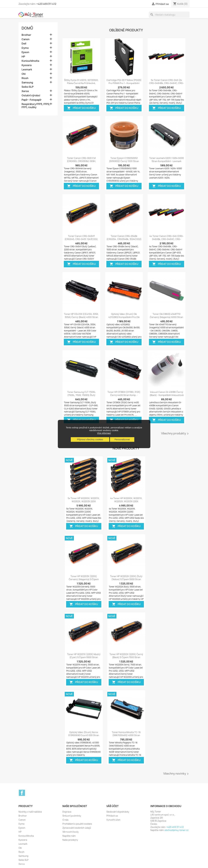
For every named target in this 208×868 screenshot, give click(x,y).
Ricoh (25, 78)
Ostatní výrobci (31, 96)
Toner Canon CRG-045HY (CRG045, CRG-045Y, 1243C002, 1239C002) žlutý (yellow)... (81, 239)
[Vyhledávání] (169, 15)
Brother (26, 35)
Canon (26, 39)
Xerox (25, 91)
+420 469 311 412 (46, 4)
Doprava (67, 812)
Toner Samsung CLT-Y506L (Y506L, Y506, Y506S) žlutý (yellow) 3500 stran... (81, 395)
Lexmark (27, 70)
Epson (25, 52)
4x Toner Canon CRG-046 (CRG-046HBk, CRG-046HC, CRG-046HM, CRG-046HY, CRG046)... (167, 239)
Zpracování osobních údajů (77, 828)
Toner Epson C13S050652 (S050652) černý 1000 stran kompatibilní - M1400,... (124, 161)
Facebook (22, 793)
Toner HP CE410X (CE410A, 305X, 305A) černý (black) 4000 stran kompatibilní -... (81, 317)
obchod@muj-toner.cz (176, 830)
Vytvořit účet (113, 820)
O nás (65, 820)
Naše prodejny (70, 840)
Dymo (25, 48)
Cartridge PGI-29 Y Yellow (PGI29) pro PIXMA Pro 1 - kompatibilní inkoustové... (124, 83)
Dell (24, 44)
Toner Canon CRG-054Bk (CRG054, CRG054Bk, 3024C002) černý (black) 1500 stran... (124, 239)
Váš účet (112, 806)
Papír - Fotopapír (32, 100)
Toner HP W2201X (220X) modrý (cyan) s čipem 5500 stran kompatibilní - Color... (84, 657)
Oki (24, 74)
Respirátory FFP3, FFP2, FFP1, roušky (36, 106)
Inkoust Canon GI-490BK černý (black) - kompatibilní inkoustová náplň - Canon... (167, 395)
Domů (27, 28)
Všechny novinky (176, 774)
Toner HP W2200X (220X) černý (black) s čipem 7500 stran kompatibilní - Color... (126, 657)
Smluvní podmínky (72, 816)
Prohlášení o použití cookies (77, 824)
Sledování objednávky (118, 812)
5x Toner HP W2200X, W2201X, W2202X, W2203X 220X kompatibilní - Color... (84, 501)
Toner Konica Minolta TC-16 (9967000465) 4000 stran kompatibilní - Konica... (126, 735)
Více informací (104, 433)
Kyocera (27, 65)
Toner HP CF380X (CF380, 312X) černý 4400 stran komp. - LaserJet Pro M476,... (124, 395)
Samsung (27, 83)
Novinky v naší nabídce (30, 812)
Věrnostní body (71, 832)
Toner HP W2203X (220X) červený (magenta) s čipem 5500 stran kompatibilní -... (84, 579)
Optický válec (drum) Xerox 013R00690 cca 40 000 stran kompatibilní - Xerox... (84, 735)
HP (23, 57)
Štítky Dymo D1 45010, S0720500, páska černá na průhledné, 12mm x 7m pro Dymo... (81, 83)
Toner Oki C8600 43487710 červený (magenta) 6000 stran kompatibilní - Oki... (166, 317)
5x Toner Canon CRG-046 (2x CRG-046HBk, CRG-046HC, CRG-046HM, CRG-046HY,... (166, 83)
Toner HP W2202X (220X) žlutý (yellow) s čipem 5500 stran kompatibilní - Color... (126, 579)
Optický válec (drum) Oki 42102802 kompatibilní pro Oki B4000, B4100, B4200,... (124, 317)
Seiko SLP (28, 87)
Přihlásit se (112, 816)
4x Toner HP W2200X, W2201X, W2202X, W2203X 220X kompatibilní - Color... (126, 501)
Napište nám (69, 836)
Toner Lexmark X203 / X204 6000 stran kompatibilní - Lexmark (167, 160)
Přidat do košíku (81, 108)
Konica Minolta (30, 61)
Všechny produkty (175, 434)
